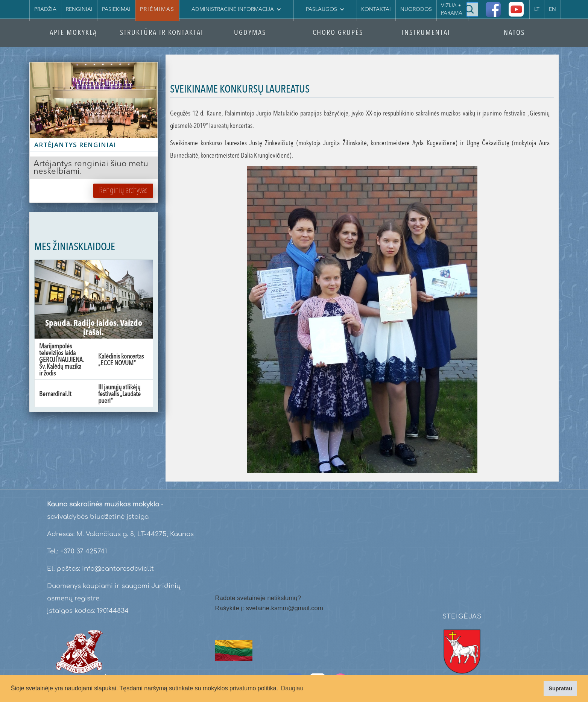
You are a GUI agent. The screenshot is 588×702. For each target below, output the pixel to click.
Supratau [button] (560, 688)
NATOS (514, 33)
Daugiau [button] (292, 688)
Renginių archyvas (123, 191)
